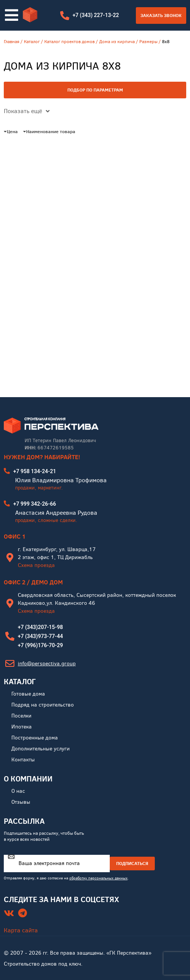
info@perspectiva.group (47, 664)
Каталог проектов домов (69, 42)
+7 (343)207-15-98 (40, 627)
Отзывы (21, 802)
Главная (12, 42)
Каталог (32, 42)
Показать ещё (27, 111)
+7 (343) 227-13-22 (96, 15)
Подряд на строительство (43, 705)
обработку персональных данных (98, 878)
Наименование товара (49, 131)
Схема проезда (36, 565)
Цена (11, 131)
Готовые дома (28, 694)
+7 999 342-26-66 (35, 504)
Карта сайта (21, 930)
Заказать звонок (161, 15)
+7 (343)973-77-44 (40, 636)
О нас (18, 791)
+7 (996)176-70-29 (40, 645)
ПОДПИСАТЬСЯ (132, 863)
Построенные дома (35, 738)
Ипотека (22, 727)
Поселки (21, 716)
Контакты (23, 760)
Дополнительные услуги (40, 749)
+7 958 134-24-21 (35, 471)
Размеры (148, 42)
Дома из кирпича (117, 42)
